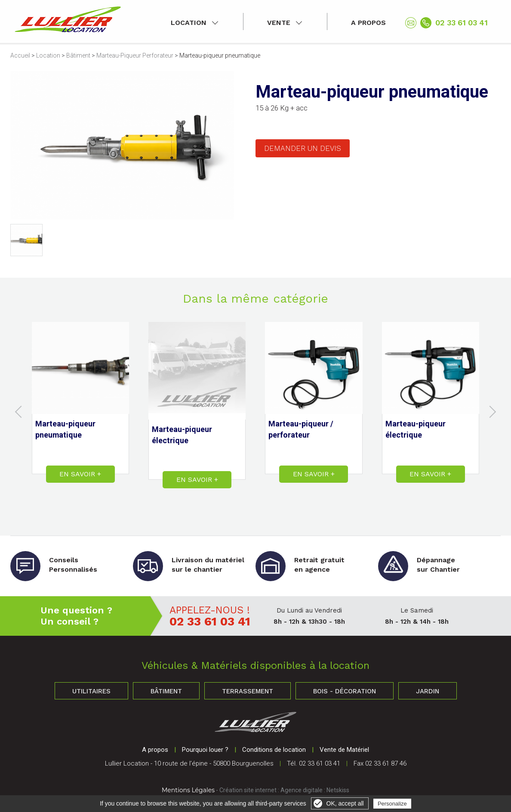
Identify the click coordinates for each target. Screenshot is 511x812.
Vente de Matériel (344, 750)
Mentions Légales (188, 790)
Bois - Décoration (345, 691)
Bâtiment (78, 55)
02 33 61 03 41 (462, 23)
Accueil (20, 55)
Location (189, 23)
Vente (279, 23)
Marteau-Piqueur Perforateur (135, 55)
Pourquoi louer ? (205, 750)
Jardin (428, 691)
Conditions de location (274, 750)
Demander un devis (303, 148)
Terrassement (248, 691)
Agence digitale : (303, 790)
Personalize (392, 804)
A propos (368, 23)
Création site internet (248, 790)
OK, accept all (345, 803)
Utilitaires (91, 691)
